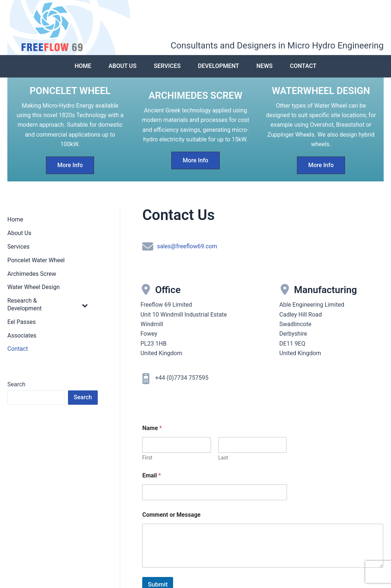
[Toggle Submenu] (85, 306)
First (147, 458)
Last (223, 458)
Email (152, 476)
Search (16, 385)
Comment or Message (171, 515)
